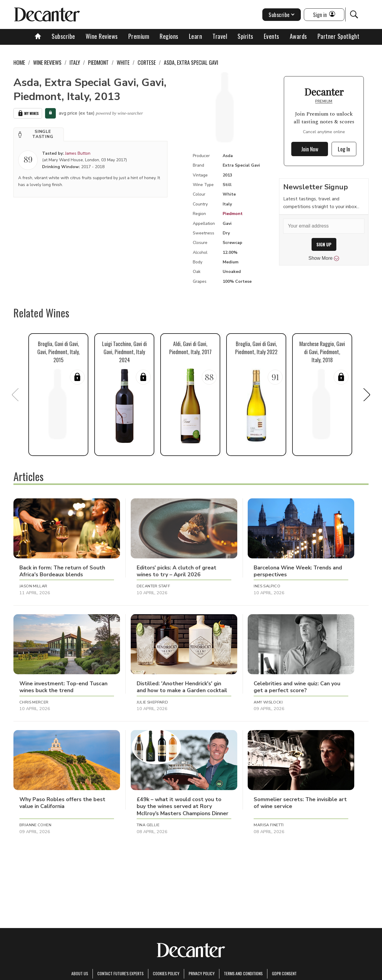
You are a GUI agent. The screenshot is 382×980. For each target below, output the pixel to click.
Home (19, 62)
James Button (78, 153)
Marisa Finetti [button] (269, 825)
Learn (196, 36)
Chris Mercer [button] (34, 702)
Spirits (245, 36)
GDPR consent (284, 973)
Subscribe (63, 36)
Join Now (310, 149)
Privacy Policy (202, 973)
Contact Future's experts (120, 973)
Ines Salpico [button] (267, 586)
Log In (344, 149)
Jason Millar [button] (33, 586)
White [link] (123, 62)
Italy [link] (75, 62)
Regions (169, 36)
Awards (298, 36)
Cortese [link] (147, 62)
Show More (324, 258)
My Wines (28, 113)
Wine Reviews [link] (47, 62)
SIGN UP (324, 244)
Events (272, 36)
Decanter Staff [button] (153, 586)
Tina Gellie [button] (148, 825)
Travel (220, 36)
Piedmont (233, 214)
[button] (39, 134)
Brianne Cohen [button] (35, 825)
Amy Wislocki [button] (268, 702)
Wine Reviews (102, 36)
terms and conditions (243, 973)
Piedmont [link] (98, 62)
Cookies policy (166, 973)
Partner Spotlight (339, 36)
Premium (139, 36)
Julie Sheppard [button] (152, 702)
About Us (80, 973)
